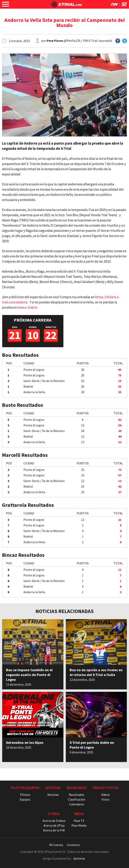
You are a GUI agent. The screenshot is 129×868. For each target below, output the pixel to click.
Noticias (53, 795)
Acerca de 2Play (54, 825)
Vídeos (106, 795)
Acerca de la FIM (54, 830)
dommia (79, 858)
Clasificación (77, 799)
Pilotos (25, 795)
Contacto (73, 845)
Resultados (77, 795)
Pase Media (79, 825)
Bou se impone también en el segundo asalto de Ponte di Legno (29, 675)
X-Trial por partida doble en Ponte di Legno (92, 745)
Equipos (25, 799)
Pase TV (79, 821)
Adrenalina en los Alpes (25, 742)
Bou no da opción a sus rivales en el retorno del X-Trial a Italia (96, 672)
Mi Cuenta (56, 845)
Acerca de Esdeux (54, 821)
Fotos (106, 799)
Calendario (77, 804)
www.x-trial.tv (27, 307)
